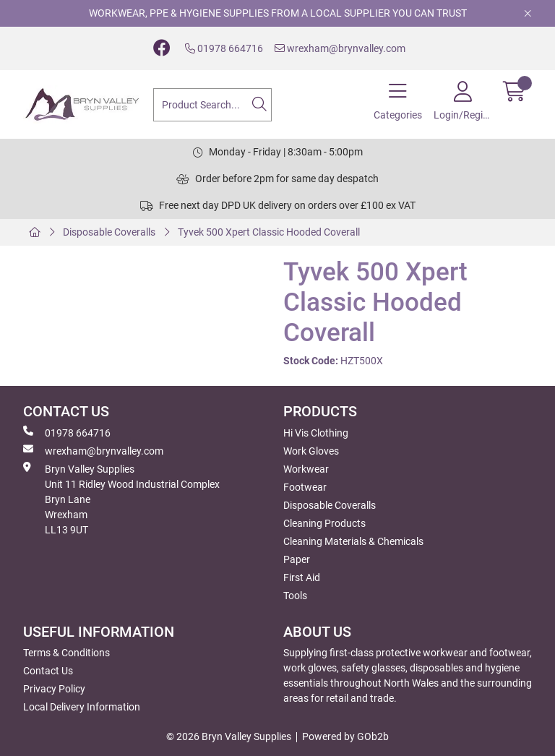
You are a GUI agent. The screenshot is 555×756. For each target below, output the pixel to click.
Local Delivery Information (82, 707)
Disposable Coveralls (109, 232)
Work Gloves (311, 451)
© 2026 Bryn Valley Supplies (229, 736)
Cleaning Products (324, 523)
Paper (297, 559)
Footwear (305, 487)
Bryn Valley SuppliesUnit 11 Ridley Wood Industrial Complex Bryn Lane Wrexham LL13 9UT (121, 499)
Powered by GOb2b (345, 736)
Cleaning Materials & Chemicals (353, 541)
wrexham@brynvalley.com (340, 48)
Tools (295, 596)
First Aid (302, 577)
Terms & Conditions (66, 653)
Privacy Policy (54, 689)
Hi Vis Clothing (316, 433)
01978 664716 (224, 48)
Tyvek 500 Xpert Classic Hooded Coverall (269, 232)
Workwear (306, 469)
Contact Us (48, 671)
